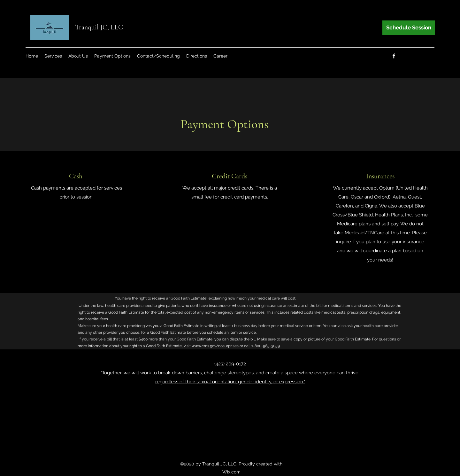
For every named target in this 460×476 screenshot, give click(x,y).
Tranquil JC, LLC (99, 27)
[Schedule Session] (409, 28)
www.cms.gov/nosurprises (215, 346)
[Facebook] (394, 56)
